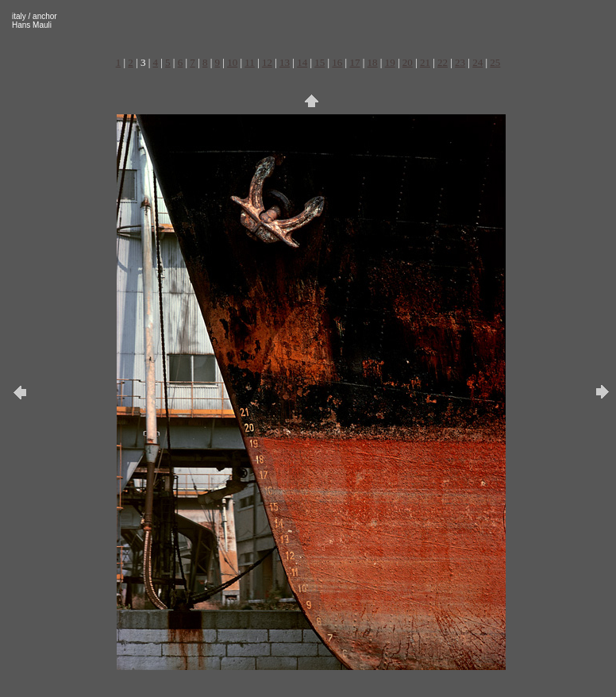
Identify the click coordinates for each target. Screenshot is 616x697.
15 (320, 62)
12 (267, 62)
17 (354, 62)
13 (285, 62)
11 (250, 62)
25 (495, 62)
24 (477, 62)
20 (408, 62)
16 (337, 62)
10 (232, 62)
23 (460, 62)
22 (443, 62)
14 (302, 62)
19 (390, 62)
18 (373, 62)
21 (425, 62)
